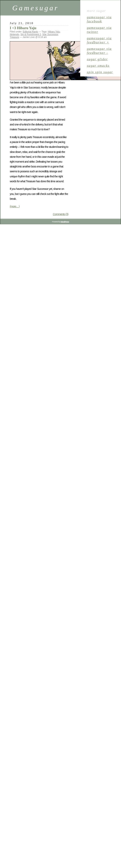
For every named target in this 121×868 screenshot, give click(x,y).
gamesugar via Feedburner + (99, 40)
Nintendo (14, 34)
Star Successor (50, 34)
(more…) (15, 206)
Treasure (14, 37)
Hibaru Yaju (54, 32)
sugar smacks (98, 66)
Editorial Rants (30, 32)
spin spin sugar (100, 72)
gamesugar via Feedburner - (99, 51)
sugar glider (97, 59)
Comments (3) (61, 214)
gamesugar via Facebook (99, 19)
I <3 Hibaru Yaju (23, 28)
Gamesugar (36, 8)
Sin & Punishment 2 (31, 34)
